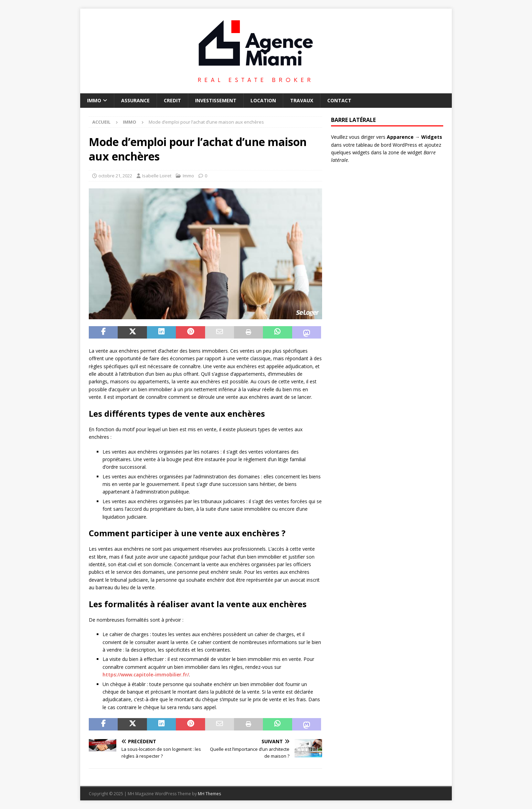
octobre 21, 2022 (115, 176)
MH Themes (209, 794)
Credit (172, 100)
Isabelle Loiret (157, 176)
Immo (94, 100)
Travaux (302, 100)
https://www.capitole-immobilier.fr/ (146, 675)
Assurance (135, 100)
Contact (339, 100)
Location (263, 100)
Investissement (216, 100)
